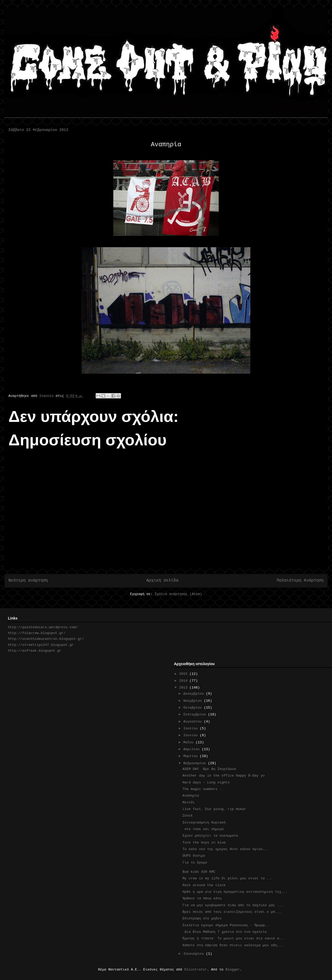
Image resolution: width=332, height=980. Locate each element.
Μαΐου (190, 742)
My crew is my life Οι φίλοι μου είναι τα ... (228, 878)
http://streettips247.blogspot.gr (41, 645)
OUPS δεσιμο (194, 856)
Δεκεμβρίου (195, 694)
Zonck (187, 816)
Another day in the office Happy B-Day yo (223, 776)
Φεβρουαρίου (196, 763)
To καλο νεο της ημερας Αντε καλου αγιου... (226, 849)
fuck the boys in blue (204, 843)
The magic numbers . (202, 789)
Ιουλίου (192, 728)
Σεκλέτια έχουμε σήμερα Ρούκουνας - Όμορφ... (226, 925)
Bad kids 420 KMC (199, 872)
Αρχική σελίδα (162, 581)
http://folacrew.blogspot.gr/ (37, 633)
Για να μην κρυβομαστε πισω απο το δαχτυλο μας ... (233, 905)
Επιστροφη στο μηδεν (203, 918)
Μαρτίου (192, 756)
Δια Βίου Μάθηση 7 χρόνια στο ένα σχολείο (224, 932)
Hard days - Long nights (206, 782)
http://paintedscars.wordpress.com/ (43, 627)
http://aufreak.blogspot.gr (35, 651)
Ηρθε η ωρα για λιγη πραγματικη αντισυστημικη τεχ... (235, 892)
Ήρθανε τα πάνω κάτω (202, 898)
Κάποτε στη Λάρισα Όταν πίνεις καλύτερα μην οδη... (233, 945)
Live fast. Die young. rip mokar (214, 809)
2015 (184, 674)
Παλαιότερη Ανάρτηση (300, 581)
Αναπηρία (191, 796)
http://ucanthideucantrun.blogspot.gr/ (46, 639)
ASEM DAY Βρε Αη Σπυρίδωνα (209, 769)
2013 (184, 688)
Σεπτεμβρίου (196, 715)
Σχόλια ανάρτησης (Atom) (178, 594)
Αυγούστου (194, 722)
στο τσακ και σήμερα (203, 829)
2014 (184, 681)
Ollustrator (196, 970)
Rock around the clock (204, 885)
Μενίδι (189, 803)
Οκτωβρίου (194, 708)
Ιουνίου (192, 735)
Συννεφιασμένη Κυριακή (206, 823)
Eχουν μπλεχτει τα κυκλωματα (210, 836)
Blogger (233, 970)
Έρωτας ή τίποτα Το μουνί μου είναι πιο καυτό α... (234, 938)
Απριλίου (193, 749)
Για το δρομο (195, 863)
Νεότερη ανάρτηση (28, 581)
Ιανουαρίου (195, 954)
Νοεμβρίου (194, 701)
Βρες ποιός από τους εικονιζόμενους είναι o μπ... (232, 912)
